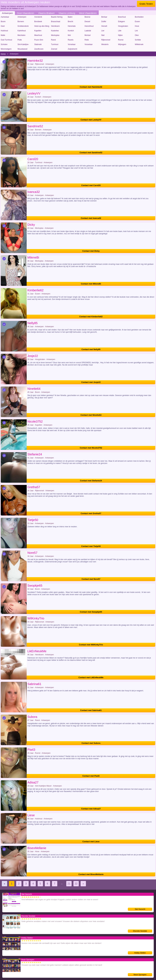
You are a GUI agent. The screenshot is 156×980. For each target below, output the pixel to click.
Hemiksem (55, 26)
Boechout (122, 17)
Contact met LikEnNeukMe (91, 677)
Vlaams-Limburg (67, 13)
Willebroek (139, 44)
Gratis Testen (146, 4)
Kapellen (38, 31)
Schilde (138, 40)
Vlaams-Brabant (46, 13)
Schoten (4, 44)
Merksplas (55, 35)
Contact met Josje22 (91, 382)
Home (3, 54)
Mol (69, 35)
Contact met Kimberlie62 (91, 317)
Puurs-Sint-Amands (39, 40)
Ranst (53, 40)
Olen (137, 35)
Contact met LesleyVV (91, 120)
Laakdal (88, 31)
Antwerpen (7, 13)
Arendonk (38, 17)
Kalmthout (22, 31)
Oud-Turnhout (6, 40)
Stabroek (38, 44)
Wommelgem (6, 49)
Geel (3, 26)
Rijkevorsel (106, 40)
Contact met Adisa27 (91, 809)
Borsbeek (38, 22)
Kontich (71, 31)
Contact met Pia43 (91, 776)
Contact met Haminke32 (91, 87)
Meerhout (38, 35)
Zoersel (54, 49)
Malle (3, 35)
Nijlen (120, 35)
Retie (87, 40)
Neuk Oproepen (140, 975)
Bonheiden (139, 17)
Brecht (70, 22)
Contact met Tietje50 (91, 546)
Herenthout (89, 26)
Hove (137, 26)
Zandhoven (39, 49)
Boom (3, 22)
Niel (103, 35)
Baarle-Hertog (57, 17)
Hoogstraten (123, 26)
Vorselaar (72, 44)
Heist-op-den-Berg (42, 26)
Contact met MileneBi (91, 284)
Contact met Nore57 (91, 579)
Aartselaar (5, 17)
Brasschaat (56, 22)
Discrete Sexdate (140, 931)
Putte (20, 40)
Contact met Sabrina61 (91, 710)
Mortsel (88, 35)
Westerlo (105, 44)
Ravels (71, 40)
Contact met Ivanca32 (91, 218)
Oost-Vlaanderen (26, 13)
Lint (136, 31)
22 (76, 884)
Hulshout (4, 31)
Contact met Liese (91, 842)
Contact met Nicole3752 (91, 448)
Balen (70, 17)
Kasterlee (55, 31)
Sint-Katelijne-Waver (23, 45)
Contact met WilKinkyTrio (91, 645)
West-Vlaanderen (88, 13)
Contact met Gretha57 (91, 513)
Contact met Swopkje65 (91, 612)
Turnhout (55, 44)
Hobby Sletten (140, 953)
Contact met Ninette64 (91, 415)
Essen (137, 22)
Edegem (121, 22)
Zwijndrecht (72, 49)
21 (69, 884)
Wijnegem (122, 44)
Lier (103, 31)
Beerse (87, 17)
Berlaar (104, 17)
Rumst (121, 40)
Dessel (87, 22)
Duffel (104, 22)
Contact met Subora (91, 743)
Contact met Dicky (91, 251)
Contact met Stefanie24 (91, 481)
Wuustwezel (22, 49)
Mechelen (21, 35)
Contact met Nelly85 (91, 349)
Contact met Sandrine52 (91, 153)
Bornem (21, 22)
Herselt (104, 26)
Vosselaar (89, 44)
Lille (120, 31)
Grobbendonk (23, 26)
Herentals (72, 26)
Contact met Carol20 (91, 185)
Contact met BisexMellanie (91, 874)
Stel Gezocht (140, 909)
